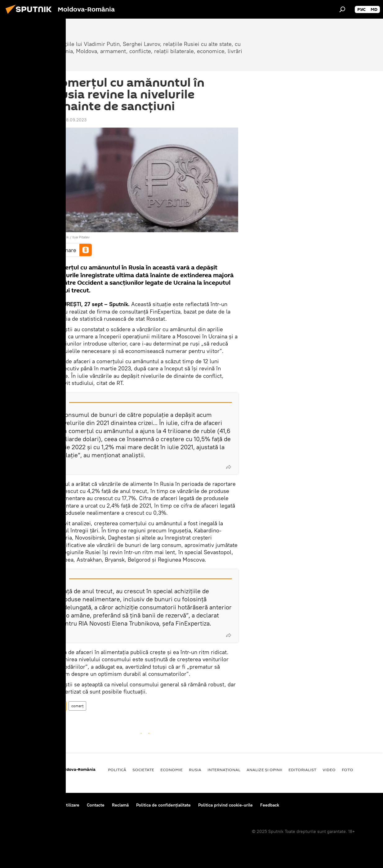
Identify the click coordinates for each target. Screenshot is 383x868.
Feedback (270, 805)
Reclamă (120, 805)
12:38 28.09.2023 (69, 120)
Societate (143, 770)
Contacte (96, 805)
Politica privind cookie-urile (225, 805)
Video (329, 770)
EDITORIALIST (302, 770)
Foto (347, 770)
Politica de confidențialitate (163, 805)
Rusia (59, 706)
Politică (117, 770)
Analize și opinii (264, 770)
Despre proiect (21, 805)
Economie (171, 770)
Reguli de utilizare (61, 805)
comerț (77, 706)
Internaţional (224, 770)
